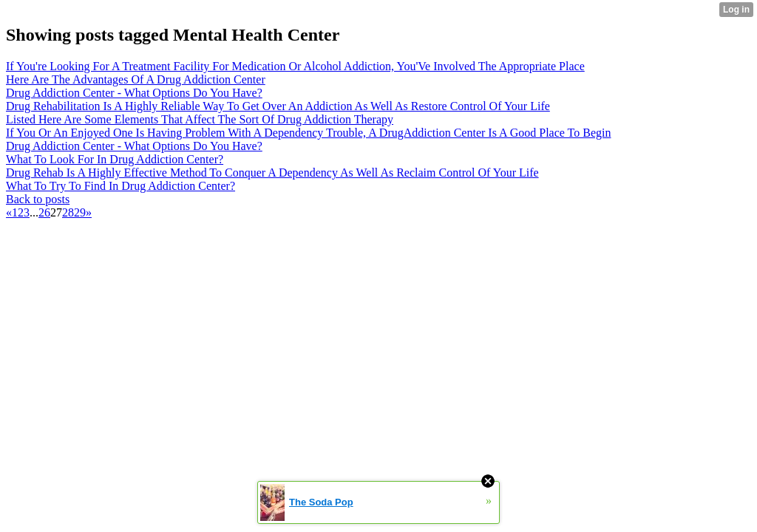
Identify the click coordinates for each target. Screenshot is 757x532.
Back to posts (38, 199)
